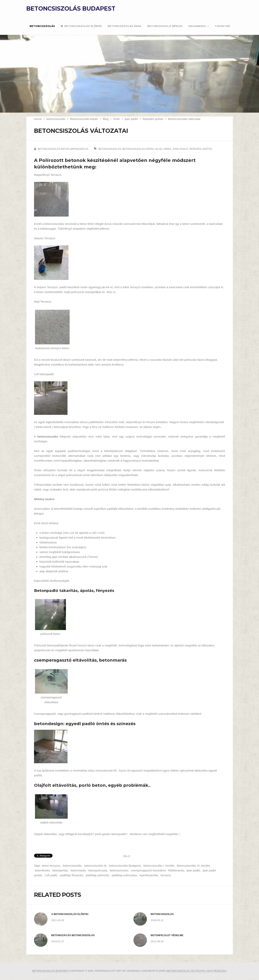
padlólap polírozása (124, 875)
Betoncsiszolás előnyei (81, 26)
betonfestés (42, 870)
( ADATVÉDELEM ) (216, 971)
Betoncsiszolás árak (125, 26)
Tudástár (222, 26)
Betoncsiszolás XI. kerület (193, 866)
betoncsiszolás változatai (186, 971)
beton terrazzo (51, 866)
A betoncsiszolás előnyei (70, 914)
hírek (116, 119)
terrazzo (166, 875)
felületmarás (176, 870)
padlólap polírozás (97, 875)
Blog (106, 119)
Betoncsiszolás (42, 26)
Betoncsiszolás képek (84, 119)
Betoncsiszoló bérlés (165, 26)
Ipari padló (193, 870)
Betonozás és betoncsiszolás (73, 935)
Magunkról (197, 26)
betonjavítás (60, 870)
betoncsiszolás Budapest (125, 866)
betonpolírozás (98, 870)
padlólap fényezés (72, 875)
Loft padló (51, 875)
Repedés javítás (153, 119)
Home (38, 119)
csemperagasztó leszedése (148, 870)
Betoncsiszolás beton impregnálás (63, 149)
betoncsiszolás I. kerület (159, 866)
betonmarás (78, 870)
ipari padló (131, 119)
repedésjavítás (149, 875)
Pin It (127, 856)
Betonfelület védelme (167, 935)
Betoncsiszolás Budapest (71, 9)
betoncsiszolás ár (95, 866)
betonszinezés (119, 870)
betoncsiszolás (56, 119)
